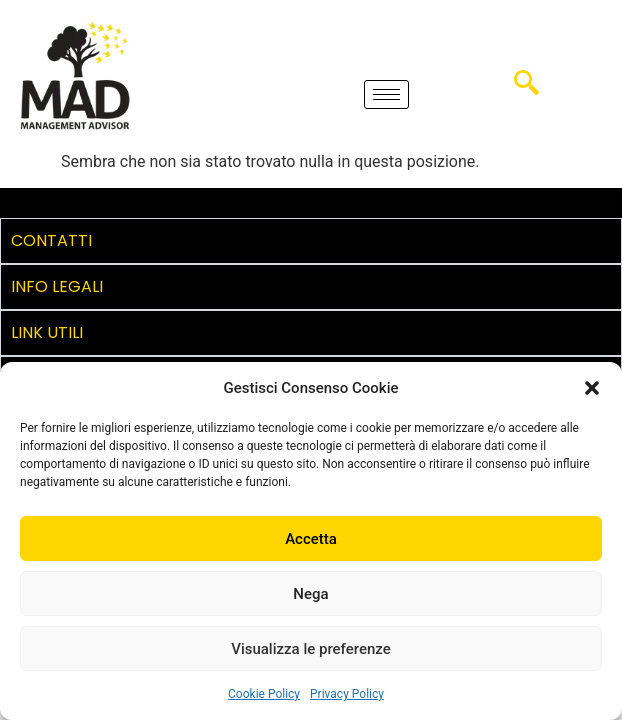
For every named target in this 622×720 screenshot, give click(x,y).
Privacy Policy (347, 694)
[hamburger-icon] (386, 94)
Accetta (311, 539)
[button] (592, 388)
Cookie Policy (264, 694)
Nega (310, 594)
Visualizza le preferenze (311, 649)
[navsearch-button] (527, 90)
